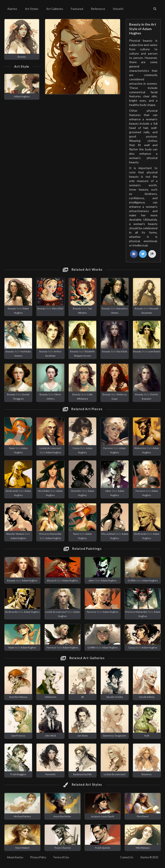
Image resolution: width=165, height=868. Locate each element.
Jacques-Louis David (102, 816)
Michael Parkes (22, 816)
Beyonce (147, 774)
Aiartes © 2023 (149, 857)
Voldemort (50, 697)
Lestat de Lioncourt (50, 448)
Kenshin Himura (18, 697)
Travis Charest (62, 848)
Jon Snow (82, 736)
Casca (76, 448)
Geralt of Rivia (147, 697)
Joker (108, 491)
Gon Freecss (18, 736)
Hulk (147, 736)
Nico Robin (44, 491)
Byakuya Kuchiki (82, 774)
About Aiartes (15, 857)
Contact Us (127, 857)
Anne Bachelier (62, 816)
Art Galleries (55, 9)
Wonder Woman (15, 534)
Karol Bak (122, 351)
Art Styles (32, 9)
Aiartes (12, 9)
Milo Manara (143, 848)
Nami (12, 448)
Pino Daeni (143, 816)
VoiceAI (118, 9)
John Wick (50, 736)
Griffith (132, 580)
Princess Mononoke (50, 534)
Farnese (108, 448)
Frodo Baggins (18, 774)
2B (82, 697)
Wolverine (140, 448)
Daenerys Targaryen (115, 736)
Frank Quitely (103, 848)
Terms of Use (61, 857)
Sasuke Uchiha (115, 697)
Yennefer (76, 491)
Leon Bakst (154, 351)
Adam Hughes (22, 96)
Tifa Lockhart (108, 534)
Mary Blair (58, 308)
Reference (98, 9)
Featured (77, 9)
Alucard (51, 580)
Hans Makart (22, 848)
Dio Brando (12, 491)
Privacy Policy (38, 857)
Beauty (22, 57)
